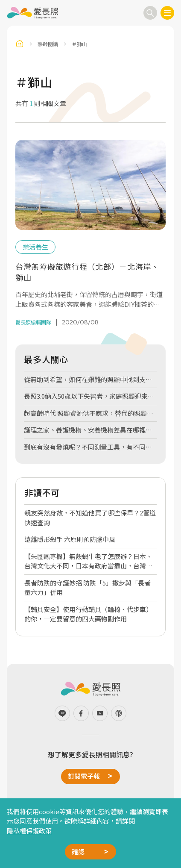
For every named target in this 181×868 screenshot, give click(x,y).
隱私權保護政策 (29, 831)
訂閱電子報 (84, 776)
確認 (78, 852)
